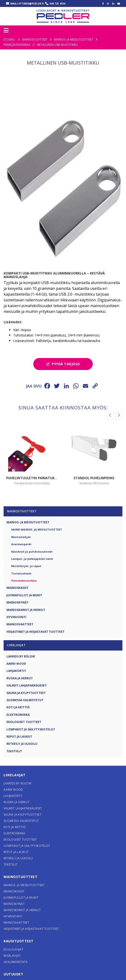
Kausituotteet (19, 946)
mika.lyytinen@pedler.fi (27, 4)
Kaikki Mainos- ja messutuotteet (37, 535)
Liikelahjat (15, 780)
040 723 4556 (57, 4)
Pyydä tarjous (63, 369)
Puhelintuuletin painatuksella (35, 483)
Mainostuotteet (20, 882)
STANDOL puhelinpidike (94, 483)
